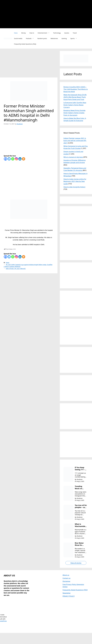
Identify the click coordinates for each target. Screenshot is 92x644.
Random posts (42, 38)
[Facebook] (6, 159)
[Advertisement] (47, 14)
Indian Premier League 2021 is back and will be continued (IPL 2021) (75, 141)
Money (24, 33)
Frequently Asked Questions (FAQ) (25, 44)
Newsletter (67, 593)
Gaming (64, 38)
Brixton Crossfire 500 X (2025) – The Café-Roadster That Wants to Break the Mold (76, 89)
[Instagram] (16, 159)
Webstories (54, 38)
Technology (57, 33)
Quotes (67, 33)
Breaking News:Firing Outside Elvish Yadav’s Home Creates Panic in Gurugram (74, 113)
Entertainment (45, 33)
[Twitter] (9, 159)
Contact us (67, 578)
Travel (75, 33)
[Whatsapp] (13, 159)
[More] (24, 159)
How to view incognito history (74, 187)
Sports (75, 38)
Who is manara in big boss (73, 157)
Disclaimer (66, 581)
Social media (18, 38)
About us (66, 575)
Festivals (31, 38)
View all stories (76, 563)
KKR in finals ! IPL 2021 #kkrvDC (16, 269)
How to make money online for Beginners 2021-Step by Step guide (75, 181)
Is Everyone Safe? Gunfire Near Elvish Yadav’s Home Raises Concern (75, 105)
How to (32, 33)
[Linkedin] (20, 159)
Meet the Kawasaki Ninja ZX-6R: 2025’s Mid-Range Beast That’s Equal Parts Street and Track (75, 97)
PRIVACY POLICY (69, 596)
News (16, 33)
